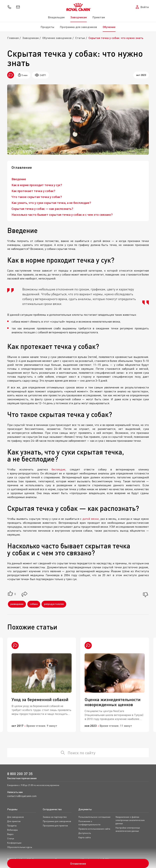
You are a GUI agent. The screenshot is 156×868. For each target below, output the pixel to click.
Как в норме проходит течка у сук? (37, 185)
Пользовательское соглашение (94, 817)
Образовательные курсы (20, 847)
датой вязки (91, 519)
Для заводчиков (15, 817)
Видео (10, 834)
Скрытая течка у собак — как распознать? (42, 209)
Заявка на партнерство (55, 817)
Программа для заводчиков (78, 27)
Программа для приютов (55, 826)
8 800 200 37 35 (20, 774)
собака (34, 604)
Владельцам (56, 17)
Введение (19, 179)
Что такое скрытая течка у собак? (37, 197)
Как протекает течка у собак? (33, 191)
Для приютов (14, 821)
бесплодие (58, 469)
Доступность (85, 833)
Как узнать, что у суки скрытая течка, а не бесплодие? (51, 203)
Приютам (99, 17)
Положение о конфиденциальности (89, 823)
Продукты (47, 27)
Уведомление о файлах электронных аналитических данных (130, 820)
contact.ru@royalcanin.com (22, 796)
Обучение (109, 27)
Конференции (14, 843)
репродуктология (54, 604)
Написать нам (15, 792)
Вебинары (12, 830)
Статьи (80, 38)
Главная (13, 38)
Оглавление (78, 863)
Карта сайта (85, 837)
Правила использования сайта (94, 829)
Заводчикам (79, 17)
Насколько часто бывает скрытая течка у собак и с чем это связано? (62, 214)
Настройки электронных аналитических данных (128, 829)
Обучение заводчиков (57, 38)
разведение (17, 604)
